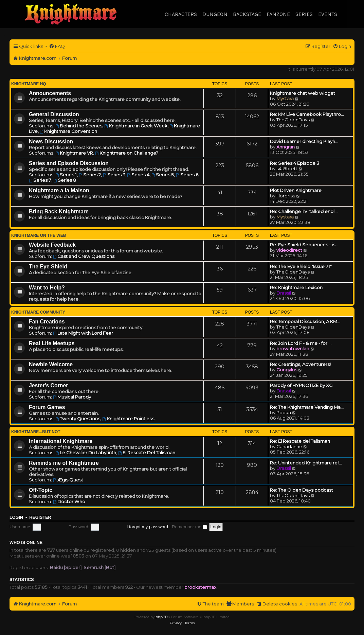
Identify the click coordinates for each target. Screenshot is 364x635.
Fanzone (278, 14)
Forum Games (47, 407)
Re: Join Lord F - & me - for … (301, 343)
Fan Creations (47, 322)
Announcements (50, 93)
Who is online (26, 543)
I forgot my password (147, 527)
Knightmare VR (74, 153)
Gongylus (287, 370)
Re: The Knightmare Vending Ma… (307, 407)
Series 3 (114, 175)
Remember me (189, 527)
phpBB (161, 617)
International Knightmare (61, 441)
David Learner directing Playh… (304, 141)
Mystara (285, 99)
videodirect (289, 250)
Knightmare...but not (36, 432)
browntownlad (293, 349)
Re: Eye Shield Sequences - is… (304, 245)
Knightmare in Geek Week (136, 126)
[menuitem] (57, 46)
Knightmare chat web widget (303, 93)
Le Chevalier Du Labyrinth (86, 453)
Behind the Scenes (79, 126)
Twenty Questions (78, 419)
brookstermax (200, 587)
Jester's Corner (49, 385)
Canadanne (289, 446)
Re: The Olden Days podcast (302, 490)
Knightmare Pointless (128, 419)
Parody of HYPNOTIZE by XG (301, 385)
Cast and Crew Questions (84, 256)
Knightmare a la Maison (59, 190)
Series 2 (90, 175)
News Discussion (51, 142)
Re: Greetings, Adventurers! (300, 364)
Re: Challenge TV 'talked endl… (304, 211)
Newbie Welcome (51, 364)
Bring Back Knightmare (59, 211)
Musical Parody (72, 397)
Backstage (247, 14)
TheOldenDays (293, 120)
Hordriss (286, 196)
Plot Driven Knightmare (296, 190)
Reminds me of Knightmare (64, 463)
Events (328, 14)
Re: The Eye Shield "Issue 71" (301, 266)
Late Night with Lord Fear (83, 333)
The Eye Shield (48, 267)
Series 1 (66, 175)
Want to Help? (47, 288)
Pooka (284, 412)
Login (16, 517)
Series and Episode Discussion (69, 163)
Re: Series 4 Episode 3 (295, 163)
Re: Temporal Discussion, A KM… (305, 321)
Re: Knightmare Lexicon (296, 287)
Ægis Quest (68, 480)
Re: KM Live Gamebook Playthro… (307, 114)
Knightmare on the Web (39, 235)
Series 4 (139, 175)
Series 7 (40, 180)
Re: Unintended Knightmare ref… (306, 463)
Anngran (286, 147)
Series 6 (187, 175)
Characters (181, 14)
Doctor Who (69, 501)
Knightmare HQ (29, 84)
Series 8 (65, 180)
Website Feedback (52, 245)
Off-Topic (41, 490)
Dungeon (215, 14)
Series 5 (163, 175)
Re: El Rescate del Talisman (300, 441)
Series (304, 14)
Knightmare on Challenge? (127, 153)
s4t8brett (287, 169)
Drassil (284, 293)
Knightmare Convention (68, 131)
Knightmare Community (38, 312)
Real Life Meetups (52, 343)
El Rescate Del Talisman (147, 453)
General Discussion (54, 114)
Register (40, 517)
